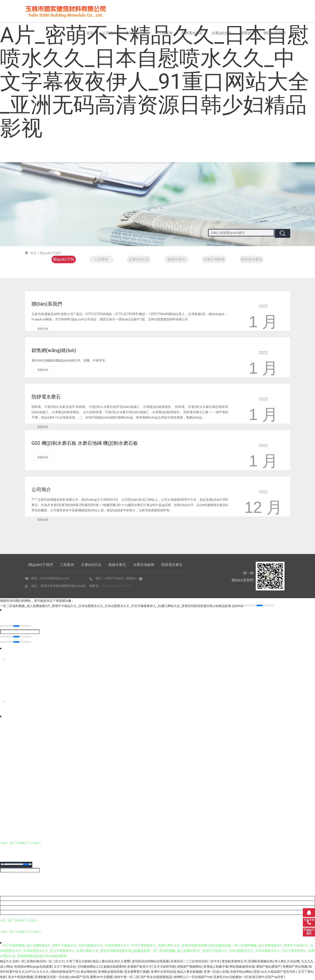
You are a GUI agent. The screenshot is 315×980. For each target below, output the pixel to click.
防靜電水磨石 (192, 33)
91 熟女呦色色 (86, 972)
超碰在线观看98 (115, 967)
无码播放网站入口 (90, 967)
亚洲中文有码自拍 (163, 972)
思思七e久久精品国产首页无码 (275, 972)
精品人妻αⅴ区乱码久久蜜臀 (111, 961)
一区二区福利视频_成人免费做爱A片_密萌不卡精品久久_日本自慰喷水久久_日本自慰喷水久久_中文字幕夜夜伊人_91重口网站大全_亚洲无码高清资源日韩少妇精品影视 (115, 606)
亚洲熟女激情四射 (110, 972)
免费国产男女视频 (295, 967)
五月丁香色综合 (65, 967)
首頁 (90, 33)
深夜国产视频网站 (189, 967)
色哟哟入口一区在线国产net (192, 977)
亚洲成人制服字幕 (216, 967)
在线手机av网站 (241, 972)
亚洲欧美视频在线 (260, 961)
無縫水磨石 (176, 259)
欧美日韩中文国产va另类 (267, 977)
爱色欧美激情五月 (234, 961)
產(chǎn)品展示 (137, 33)
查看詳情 (43, 329)
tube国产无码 (79, 977)
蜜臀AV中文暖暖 (101, 977)
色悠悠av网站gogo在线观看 (33, 967)
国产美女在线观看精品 (156, 977)
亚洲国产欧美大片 (139, 967)
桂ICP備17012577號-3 (117, 586)
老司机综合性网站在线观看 (150, 961)
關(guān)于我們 (63, 260)
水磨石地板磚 (214, 259)
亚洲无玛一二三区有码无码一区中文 (195, 961)
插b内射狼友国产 (63, 972)
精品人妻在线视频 (189, 972)
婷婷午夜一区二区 (127, 977)
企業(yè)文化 (222, 33)
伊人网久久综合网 (287, 961)
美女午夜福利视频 (20, 977)
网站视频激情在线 (242, 967)
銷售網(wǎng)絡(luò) (54, 350)
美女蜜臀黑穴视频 (137, 972)
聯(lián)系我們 (275, 33)
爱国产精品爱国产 (269, 967)
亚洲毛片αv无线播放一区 (230, 977)
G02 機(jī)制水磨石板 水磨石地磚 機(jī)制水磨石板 (85, 443)
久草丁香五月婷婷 (78, 961)
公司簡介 (109, 33)
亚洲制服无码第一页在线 (51, 977)
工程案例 (166, 33)
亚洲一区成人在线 (216, 972)
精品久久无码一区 (12, 961)
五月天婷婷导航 (164, 967)
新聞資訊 (248, 33)
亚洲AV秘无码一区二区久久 (46, 961)
